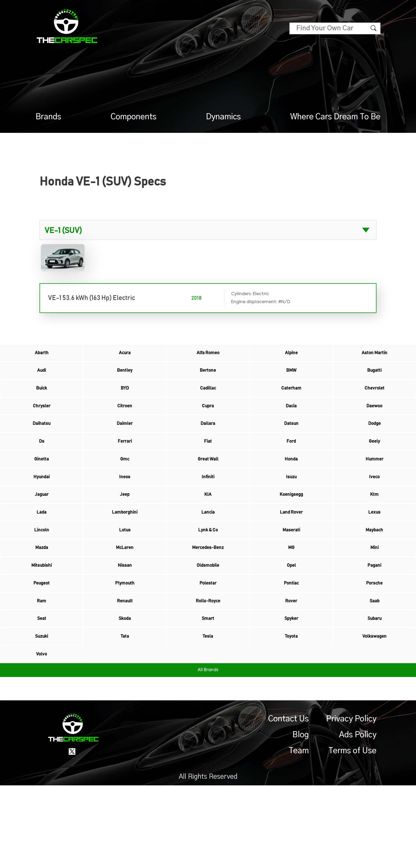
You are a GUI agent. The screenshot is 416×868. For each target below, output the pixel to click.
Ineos (125, 511)
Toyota (291, 712)
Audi (42, 378)
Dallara (208, 444)
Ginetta (42, 489)
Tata (125, 712)
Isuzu (291, 511)
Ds (42, 467)
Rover (291, 668)
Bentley (125, 378)
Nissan (125, 623)
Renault (125, 668)
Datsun (291, 444)
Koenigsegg (291, 534)
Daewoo (374, 422)
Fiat (208, 467)
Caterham (291, 400)
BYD (125, 400)
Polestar (208, 645)
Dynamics (223, 117)
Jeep (125, 534)
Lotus (125, 578)
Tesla (208, 712)
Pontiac (291, 645)
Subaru (374, 690)
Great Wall (208, 489)
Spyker (291, 690)
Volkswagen (374, 712)
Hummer (374, 489)
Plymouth (125, 645)
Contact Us (289, 802)
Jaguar (42, 534)
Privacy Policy (351, 802)
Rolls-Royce (208, 668)
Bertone (208, 378)
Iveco (374, 511)
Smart (208, 690)
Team (299, 833)
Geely (374, 467)
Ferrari (125, 467)
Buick (42, 400)
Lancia (208, 556)
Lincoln (42, 578)
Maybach (374, 578)
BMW (291, 378)
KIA (208, 534)
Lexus (374, 556)
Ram (42, 668)
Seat (42, 690)
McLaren (125, 601)
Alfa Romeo (208, 355)
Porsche (374, 645)
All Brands (208, 753)
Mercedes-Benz (208, 601)
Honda (291, 489)
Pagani (374, 623)
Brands (48, 117)
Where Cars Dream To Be (335, 117)
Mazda (42, 601)
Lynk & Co (208, 578)
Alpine (291, 355)
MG (291, 601)
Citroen (125, 422)
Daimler (125, 444)
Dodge (374, 444)
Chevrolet (374, 400)
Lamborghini (125, 556)
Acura (125, 355)
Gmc (125, 489)
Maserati (291, 578)
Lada (42, 556)
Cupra (208, 422)
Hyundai (42, 511)
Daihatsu (42, 444)
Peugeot (42, 645)
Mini (374, 601)
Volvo (42, 735)
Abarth (42, 355)
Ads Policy (358, 818)
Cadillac (208, 400)
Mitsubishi (42, 623)
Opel (291, 623)
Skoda (125, 690)
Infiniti (208, 511)
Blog (301, 818)
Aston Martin (374, 355)
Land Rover (291, 556)
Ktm (374, 534)
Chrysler (42, 422)
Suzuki (42, 712)
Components (134, 117)
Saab (374, 668)
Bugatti (374, 378)
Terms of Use (352, 833)
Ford (291, 467)
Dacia (291, 422)
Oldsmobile (208, 623)
